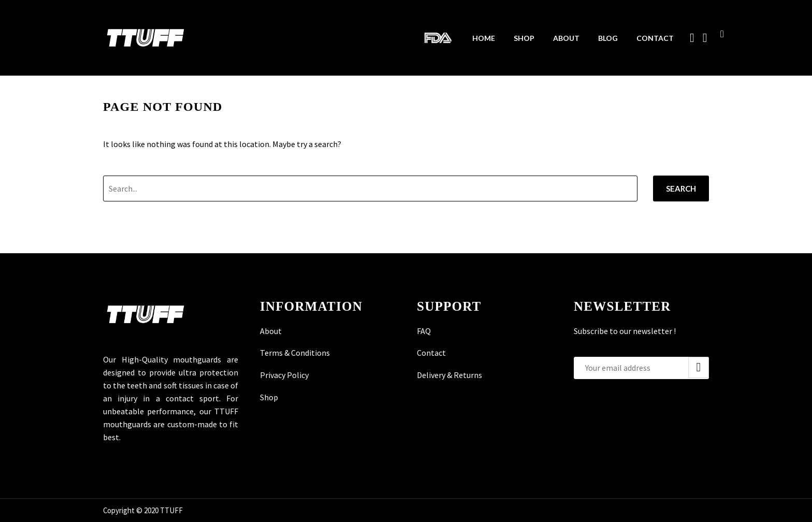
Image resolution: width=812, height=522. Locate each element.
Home (484, 38)
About (566, 38)
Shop (524, 38)
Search (681, 189)
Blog (608, 38)
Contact (655, 38)
